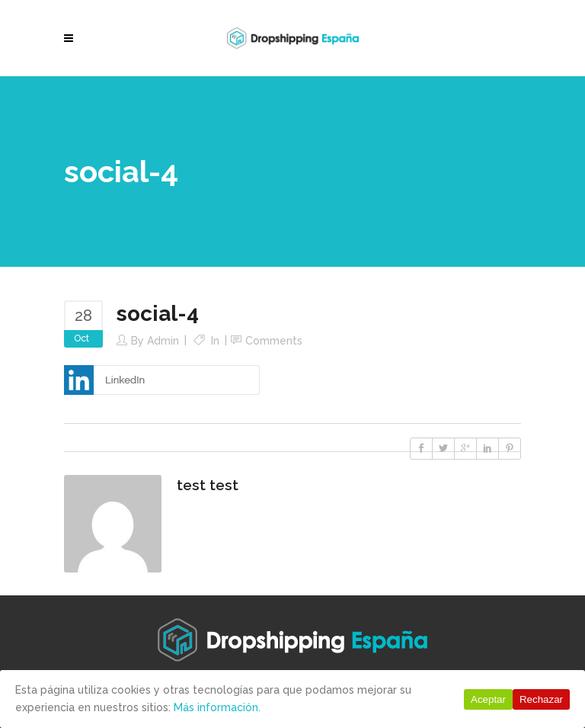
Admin (163, 341)
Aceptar (488, 699)
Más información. (217, 707)
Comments (274, 341)
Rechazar (541, 699)
